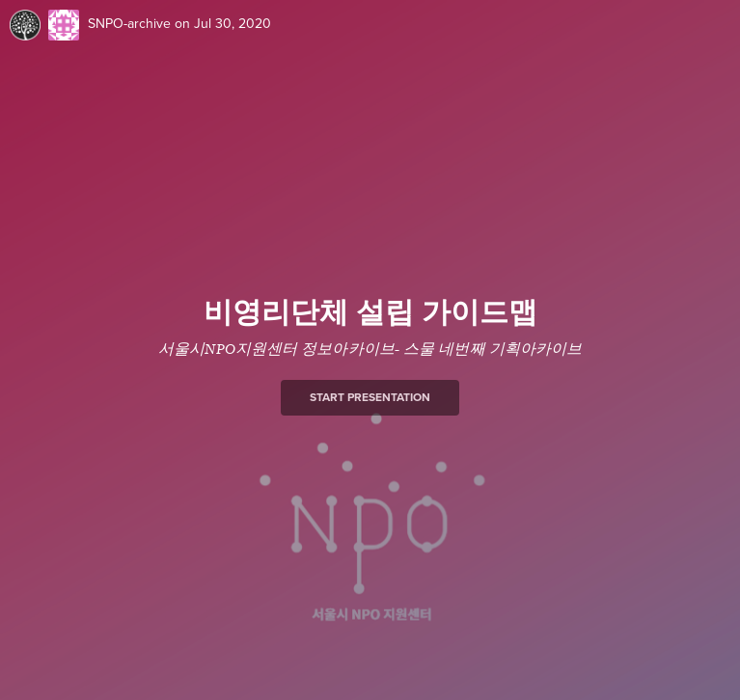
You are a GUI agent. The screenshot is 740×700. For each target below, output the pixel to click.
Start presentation (370, 397)
